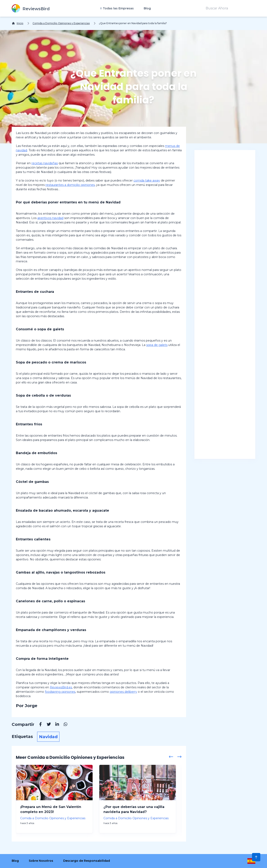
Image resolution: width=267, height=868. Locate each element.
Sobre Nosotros (41, 861)
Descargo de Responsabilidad (87, 861)
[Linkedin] (55, 725)
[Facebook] (38, 725)
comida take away (147, 180)
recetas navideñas (45, 163)
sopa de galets (157, 345)
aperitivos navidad (50, 218)
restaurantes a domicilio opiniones (70, 185)
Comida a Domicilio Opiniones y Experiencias (61, 23)
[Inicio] (18, 23)
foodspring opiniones (60, 692)
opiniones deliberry (123, 692)
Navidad (48, 737)
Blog (147, 8)
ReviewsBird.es (61, 687)
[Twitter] (47, 725)
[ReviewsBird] (31, 8)
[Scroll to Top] (256, 857)
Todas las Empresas (118, 8)
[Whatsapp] (63, 725)
